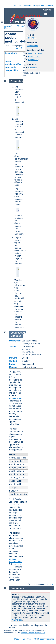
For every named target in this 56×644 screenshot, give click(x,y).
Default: (13, 358)
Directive (16, 336)
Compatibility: (12, 70)
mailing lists (17, 620)
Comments (33, 67)
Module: (13, 367)
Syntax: (13, 346)
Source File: (11, 67)
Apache (8, 26)
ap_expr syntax (16, 398)
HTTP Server (18, 26)
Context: (13, 361)
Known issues (34, 57)
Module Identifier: (13, 64)
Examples (32, 38)
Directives (27, 5)
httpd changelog (35, 53)
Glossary (42, 5)
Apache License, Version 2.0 (33, 633)
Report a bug (34, 60)
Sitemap (51, 5)
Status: (8, 61)
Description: (11, 53)
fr (22, 48)
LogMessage (32, 46)
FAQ (35, 5)
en (17, 48)
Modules (18, 5)
